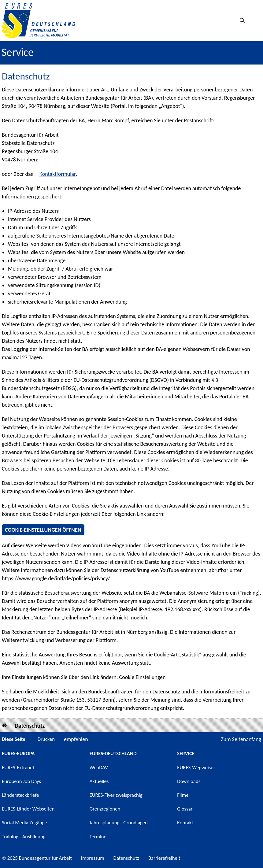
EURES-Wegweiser (196, 768)
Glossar (185, 809)
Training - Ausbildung (24, 837)
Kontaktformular (58, 174)
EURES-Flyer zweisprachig (116, 795)
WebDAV (99, 768)
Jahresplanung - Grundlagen (119, 823)
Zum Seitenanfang (241, 739)
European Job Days (21, 781)
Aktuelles (99, 781)
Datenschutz (30, 726)
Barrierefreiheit (164, 858)
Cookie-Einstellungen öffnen (43, 530)
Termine (98, 837)
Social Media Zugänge (24, 823)
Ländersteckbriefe (20, 795)
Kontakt (185, 823)
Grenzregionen (105, 809)
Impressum (93, 858)
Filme (183, 795)
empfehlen (76, 739)
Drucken (46, 739)
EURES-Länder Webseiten (28, 809)
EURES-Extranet (18, 768)
